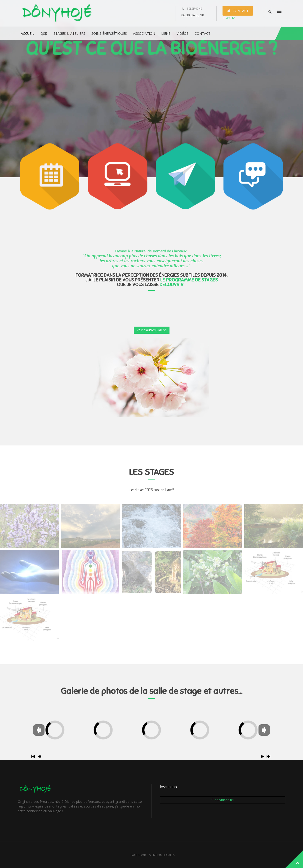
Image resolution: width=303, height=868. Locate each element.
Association (144, 33)
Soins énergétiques (109, 33)
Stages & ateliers (69, 33)
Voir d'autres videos (152, 330)
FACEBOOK (138, 855)
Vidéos (183, 33)
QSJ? (44, 33)
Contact (203, 33)
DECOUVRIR (172, 285)
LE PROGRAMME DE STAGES (189, 280)
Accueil (28, 33)
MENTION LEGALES (162, 855)
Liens (166, 33)
